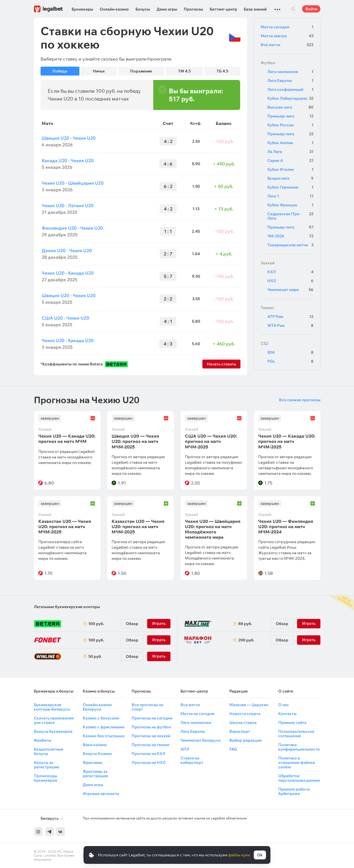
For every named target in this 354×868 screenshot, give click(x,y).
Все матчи (287, 45)
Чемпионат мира (290, 290)
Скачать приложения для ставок (54, 720)
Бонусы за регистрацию (47, 765)
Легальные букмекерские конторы (67, 607)
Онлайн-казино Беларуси (97, 707)
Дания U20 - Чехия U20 (67, 250)
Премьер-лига (290, 116)
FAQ (233, 749)
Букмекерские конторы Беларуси (52, 707)
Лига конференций (290, 89)
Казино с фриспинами (104, 727)
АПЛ (185, 749)
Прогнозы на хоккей (151, 736)
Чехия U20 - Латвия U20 (68, 205)
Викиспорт (240, 731)
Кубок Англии (290, 143)
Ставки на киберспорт (192, 760)
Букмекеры (82, 9)
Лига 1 (290, 196)
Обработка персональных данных (299, 778)
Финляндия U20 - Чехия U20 (72, 228)
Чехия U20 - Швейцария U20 (73, 183)
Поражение (141, 71)
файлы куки (239, 855)
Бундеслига (290, 178)
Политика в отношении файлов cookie (297, 762)
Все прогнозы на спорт (147, 707)
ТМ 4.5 (184, 71)
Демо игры (167, 9)
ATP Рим (290, 317)
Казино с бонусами (101, 718)
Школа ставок (243, 723)
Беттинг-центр (223, 9)
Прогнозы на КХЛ (148, 754)
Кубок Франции (290, 205)
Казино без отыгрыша (104, 736)
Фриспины (93, 762)
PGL (290, 361)
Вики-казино (95, 745)
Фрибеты (42, 740)
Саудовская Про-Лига (290, 216)
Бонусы (143, 9)
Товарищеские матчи (290, 245)
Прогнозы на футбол (151, 727)
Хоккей (268, 263)
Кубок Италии (290, 169)
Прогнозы (193, 9)
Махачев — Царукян (249, 705)
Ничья (99, 71)
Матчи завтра (287, 36)
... (277, 7)
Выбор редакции (245, 740)
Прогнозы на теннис (151, 745)
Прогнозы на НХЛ (149, 762)
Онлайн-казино (114, 9)
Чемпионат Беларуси (200, 740)
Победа (60, 71)
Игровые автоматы (101, 794)
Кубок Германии (290, 187)
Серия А (290, 160)
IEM (290, 352)
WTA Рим (290, 325)
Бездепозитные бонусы (49, 751)
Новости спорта (245, 714)
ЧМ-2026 (290, 236)
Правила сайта (292, 723)
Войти (311, 9)
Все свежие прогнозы (300, 400)
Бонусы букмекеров (53, 731)
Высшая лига (290, 107)
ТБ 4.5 (222, 71)
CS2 (264, 343)
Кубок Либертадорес (290, 98)
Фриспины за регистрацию (95, 774)
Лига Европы (290, 81)
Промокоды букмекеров (46, 778)
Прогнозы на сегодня (152, 718)
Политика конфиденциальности (299, 747)
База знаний (255, 9)
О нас (284, 705)
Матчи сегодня (287, 27)
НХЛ (290, 281)
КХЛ (290, 272)
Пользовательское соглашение (296, 734)
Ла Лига (290, 152)
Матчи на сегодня (197, 714)
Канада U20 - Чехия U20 (68, 160)
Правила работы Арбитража (294, 791)
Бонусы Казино (97, 754)
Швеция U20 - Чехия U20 (69, 138)
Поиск (293, 9)
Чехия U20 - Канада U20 (68, 273)
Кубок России (290, 125)
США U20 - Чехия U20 (65, 318)
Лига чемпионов (290, 72)
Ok (260, 855)
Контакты (287, 714)
